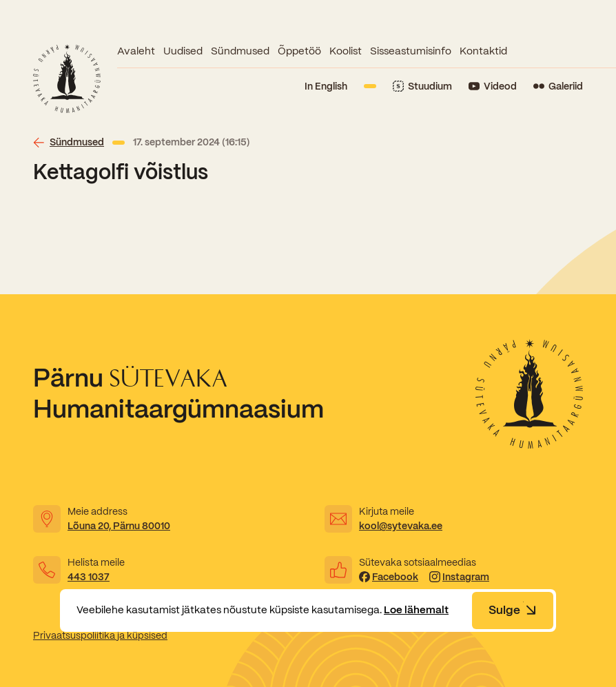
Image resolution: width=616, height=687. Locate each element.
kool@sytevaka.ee (401, 526)
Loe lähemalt (416, 610)
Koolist (346, 51)
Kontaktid (483, 51)
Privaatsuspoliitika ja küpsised (100, 635)
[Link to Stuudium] (422, 86)
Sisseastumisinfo (411, 51)
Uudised (183, 51)
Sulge (513, 610)
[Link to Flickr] (558, 86)
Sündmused (240, 51)
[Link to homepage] (67, 79)
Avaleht (136, 51)
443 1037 (89, 577)
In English (326, 86)
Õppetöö (299, 51)
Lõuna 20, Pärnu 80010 (119, 526)
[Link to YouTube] (493, 86)
